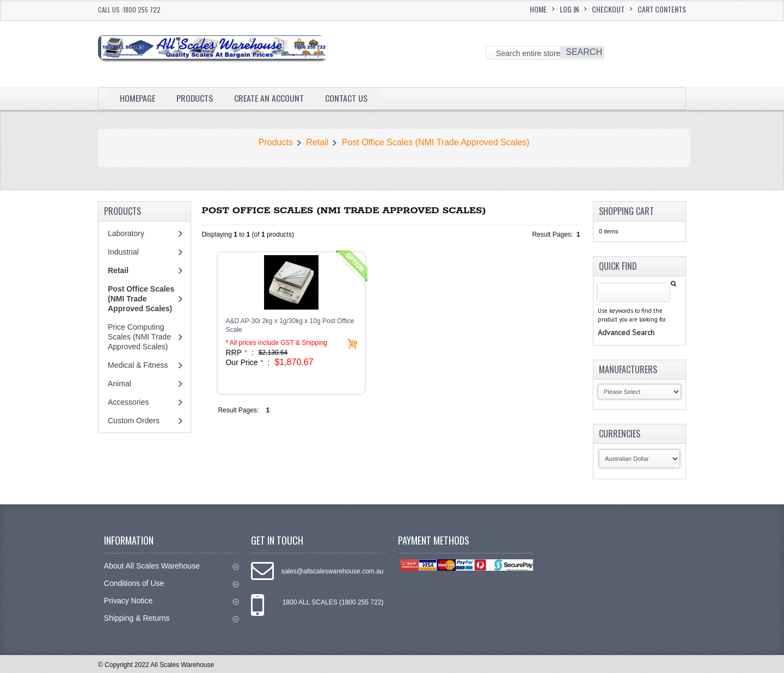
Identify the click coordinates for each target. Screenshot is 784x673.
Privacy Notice (171, 601)
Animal (120, 384)
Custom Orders (134, 421)
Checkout (608, 9)
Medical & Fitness (138, 365)
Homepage (137, 98)
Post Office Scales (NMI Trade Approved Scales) (436, 142)
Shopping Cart (626, 211)
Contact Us (347, 98)
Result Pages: (238, 410)
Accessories (128, 402)
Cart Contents (662, 9)
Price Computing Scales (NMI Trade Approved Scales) (139, 337)
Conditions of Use (171, 584)
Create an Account (269, 98)
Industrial (123, 252)
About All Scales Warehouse (171, 566)
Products (195, 98)
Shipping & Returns (171, 618)
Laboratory (126, 233)
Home (538, 9)
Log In (569, 9)
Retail (317, 142)
